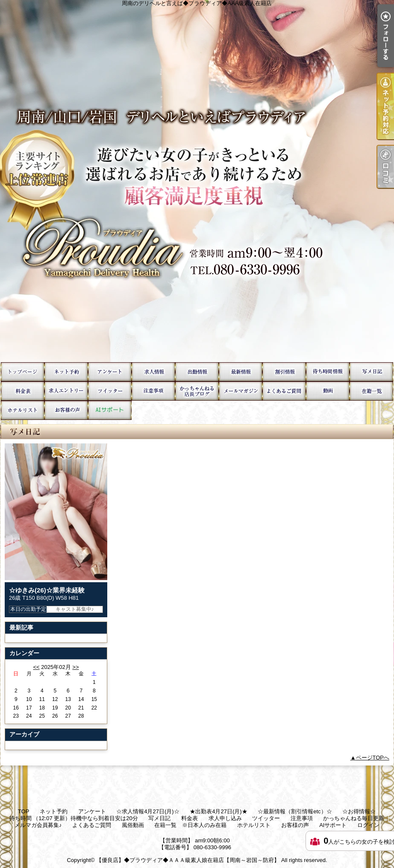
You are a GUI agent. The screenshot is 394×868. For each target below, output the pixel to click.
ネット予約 (66, 372)
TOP (23, 372)
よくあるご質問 (284, 391)
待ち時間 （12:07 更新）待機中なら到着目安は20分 (328, 372)
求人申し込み (66, 391)
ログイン (368, 825)
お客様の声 (66, 410)
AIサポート (110, 410)
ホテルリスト (23, 410)
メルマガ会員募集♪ (241, 391)
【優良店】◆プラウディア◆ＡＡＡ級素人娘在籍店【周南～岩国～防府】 (188, 860)
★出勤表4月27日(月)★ (197, 372)
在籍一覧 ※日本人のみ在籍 (371, 391)
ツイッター (110, 391)
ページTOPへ (373, 758)
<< (36, 667)
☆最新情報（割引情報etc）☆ (241, 372)
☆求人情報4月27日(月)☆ (153, 372)
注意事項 (153, 391)
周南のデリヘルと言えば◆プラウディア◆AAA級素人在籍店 (197, 181)
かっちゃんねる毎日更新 (197, 391)
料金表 (23, 391)
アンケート (110, 372)
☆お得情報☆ (284, 372)
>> (75, 667)
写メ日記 (371, 372)
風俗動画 (328, 391)
